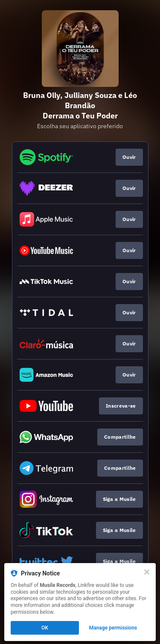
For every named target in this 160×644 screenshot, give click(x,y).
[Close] (147, 572)
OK (45, 628)
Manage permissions (113, 628)
